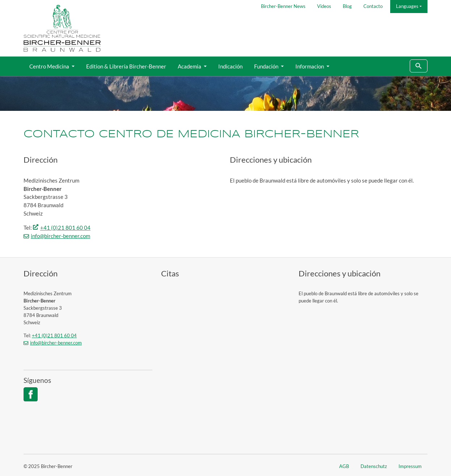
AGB (344, 466)
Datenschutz (374, 466)
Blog (347, 6)
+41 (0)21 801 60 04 (65, 227)
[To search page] (419, 66)
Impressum (410, 466)
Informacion (310, 66)
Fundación (267, 66)
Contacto (373, 6)
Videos (324, 6)
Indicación (230, 66)
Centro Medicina (50, 66)
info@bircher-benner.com (60, 236)
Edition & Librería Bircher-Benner (126, 66)
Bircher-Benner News (283, 6)
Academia (190, 66)
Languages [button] (407, 6)
